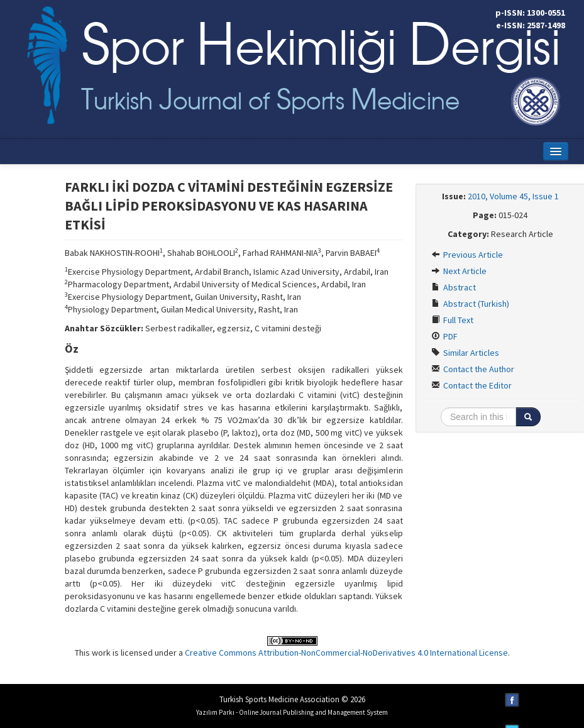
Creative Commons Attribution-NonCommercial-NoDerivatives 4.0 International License (346, 653)
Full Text (452, 320)
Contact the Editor (471, 385)
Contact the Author (473, 369)
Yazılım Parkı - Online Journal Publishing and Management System (292, 712)
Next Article (459, 271)
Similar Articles (465, 353)
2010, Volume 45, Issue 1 (513, 196)
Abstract (454, 287)
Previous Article (467, 255)
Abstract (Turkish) (470, 304)
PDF (444, 336)
